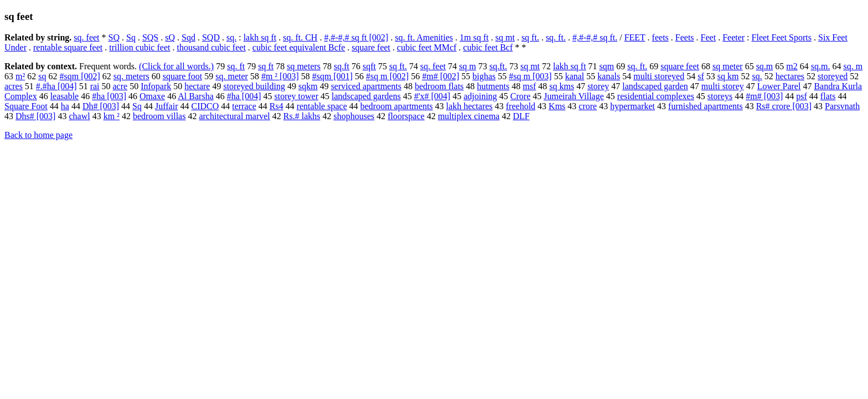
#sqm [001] (332, 76)
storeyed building (254, 86)
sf (701, 76)
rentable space (322, 106)
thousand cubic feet (211, 47)
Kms (557, 106)
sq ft (266, 66)
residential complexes (656, 96)
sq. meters (131, 76)
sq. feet (86, 37)
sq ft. (530, 37)
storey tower (297, 96)
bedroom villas (159, 116)
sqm (607, 66)
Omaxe (152, 96)
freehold (521, 106)
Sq (131, 37)
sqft (369, 66)
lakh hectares (469, 106)
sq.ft (342, 66)
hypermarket (632, 106)
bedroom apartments (397, 106)
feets (660, 37)
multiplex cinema (469, 116)
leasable (65, 96)
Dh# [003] (101, 106)
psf (802, 96)
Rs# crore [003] (784, 106)
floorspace (406, 116)
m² (20, 76)
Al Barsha (195, 96)
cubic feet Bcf (488, 47)
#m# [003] (764, 96)
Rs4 (277, 106)
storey (598, 86)
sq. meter (232, 76)
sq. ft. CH (300, 37)
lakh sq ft (260, 37)
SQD (211, 37)
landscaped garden (655, 86)
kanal (575, 76)
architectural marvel (234, 116)
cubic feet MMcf (427, 47)
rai (95, 86)
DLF (521, 116)
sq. (231, 37)
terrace (244, 106)
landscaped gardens (366, 96)
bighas (484, 76)
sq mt (505, 37)
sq (42, 76)
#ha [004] (244, 96)
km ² (112, 116)
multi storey (723, 86)
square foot (183, 76)
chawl (79, 116)
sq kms (562, 86)
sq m (467, 66)
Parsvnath (842, 106)
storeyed (833, 76)
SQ (114, 37)
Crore (520, 96)
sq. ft (236, 66)
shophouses (354, 116)
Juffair (166, 106)
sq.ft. (498, 66)
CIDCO (205, 106)
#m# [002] (440, 76)
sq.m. (821, 66)
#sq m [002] (387, 76)
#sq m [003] (530, 76)
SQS (150, 37)
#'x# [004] (432, 96)
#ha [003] (109, 96)
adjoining (480, 96)
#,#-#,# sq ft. (595, 37)
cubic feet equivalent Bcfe (299, 47)
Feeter (733, 37)
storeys (720, 96)
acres (14, 86)
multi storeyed (659, 76)
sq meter (728, 66)
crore (588, 106)
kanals (609, 76)
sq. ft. (556, 37)
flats (828, 96)
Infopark (156, 86)
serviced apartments (366, 86)
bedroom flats (439, 86)
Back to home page (38, 135)
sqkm (308, 86)
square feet (371, 47)
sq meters (304, 66)
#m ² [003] (280, 76)
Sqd (188, 37)
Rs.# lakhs (302, 116)
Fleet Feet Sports (782, 37)
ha (65, 106)
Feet (709, 37)
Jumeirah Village (574, 96)
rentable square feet (68, 47)
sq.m (765, 66)
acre (120, 86)
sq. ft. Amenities (424, 37)
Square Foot (26, 106)
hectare (197, 86)
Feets (685, 37)
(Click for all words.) (176, 66)
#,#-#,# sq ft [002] (356, 37)
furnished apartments (706, 106)
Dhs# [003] (35, 116)
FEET (635, 37)
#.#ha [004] (56, 86)
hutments (494, 86)
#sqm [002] (79, 76)
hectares (790, 76)
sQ (170, 37)
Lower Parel (779, 86)
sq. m (853, 66)
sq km (728, 76)
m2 (792, 66)
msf (529, 86)
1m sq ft (474, 37)
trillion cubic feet (139, 47)
